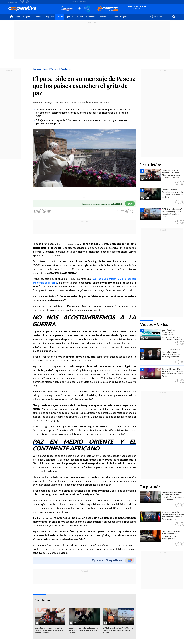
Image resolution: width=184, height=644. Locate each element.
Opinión (69, 17)
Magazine (27, 17)
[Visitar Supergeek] (160, 19)
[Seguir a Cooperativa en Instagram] (27, 2)
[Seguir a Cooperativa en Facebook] (20, 2)
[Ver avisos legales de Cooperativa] (152, 19)
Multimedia (91, 17)
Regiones (50, 17)
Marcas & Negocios (120, 17)
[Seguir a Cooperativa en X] (24, 2)
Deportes (38, 17)
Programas (104, 17)
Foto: (37, 132)
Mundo (60, 17)
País (18, 17)
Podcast (79, 17)
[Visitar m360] (156, 19)
